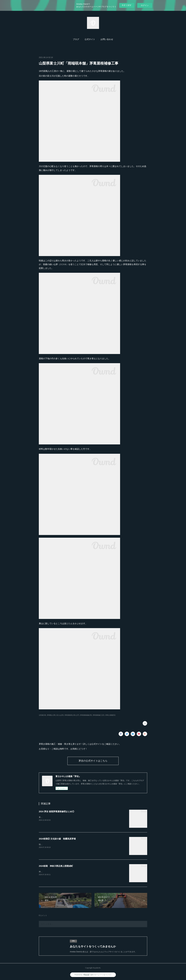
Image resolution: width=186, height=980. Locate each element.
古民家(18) (42, 715)
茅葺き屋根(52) (110, 715)
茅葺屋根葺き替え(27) (72, 715)
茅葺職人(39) (51, 715)
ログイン (145, 5)
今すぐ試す (127, 5)
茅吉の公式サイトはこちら (93, 761)
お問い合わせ (107, 39)
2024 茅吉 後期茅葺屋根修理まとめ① (57, 812)
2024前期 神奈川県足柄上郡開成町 (56, 866)
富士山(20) (60, 715)
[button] (76, 39)
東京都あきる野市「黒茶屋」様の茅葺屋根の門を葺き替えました (65, 817)
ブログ (76, 39)
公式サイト (90, 39)
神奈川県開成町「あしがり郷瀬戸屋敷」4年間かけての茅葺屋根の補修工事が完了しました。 (76, 872)
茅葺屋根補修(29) (86, 715)
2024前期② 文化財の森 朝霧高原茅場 (57, 839)
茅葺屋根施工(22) (99, 715)
